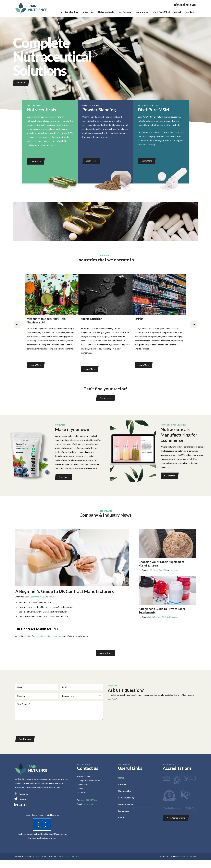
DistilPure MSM (161, 12)
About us (21, 83)
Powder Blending (69, 12)
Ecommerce (142, 12)
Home (121, 778)
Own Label (64, 477)
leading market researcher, (50, 636)
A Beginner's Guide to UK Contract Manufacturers (65, 591)
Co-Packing (125, 12)
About (178, 12)
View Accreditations (176, 818)
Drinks (139, 319)
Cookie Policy (74, 856)
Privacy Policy (63, 856)
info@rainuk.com (185, 4)
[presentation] (37, 728)
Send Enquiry (25, 739)
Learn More (36, 161)
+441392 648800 (89, 800)
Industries (88, 12)
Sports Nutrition (92, 319)
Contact (190, 12)
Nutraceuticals (106, 12)
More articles (105, 653)
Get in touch (106, 398)
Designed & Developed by (178, 856)
